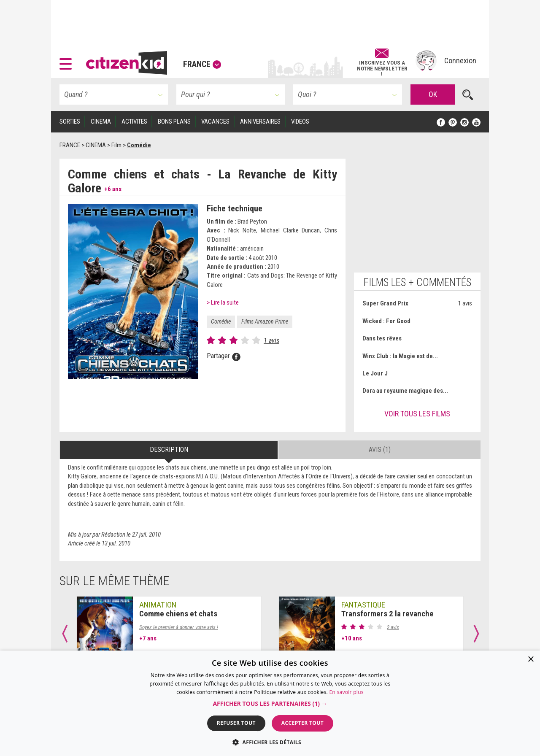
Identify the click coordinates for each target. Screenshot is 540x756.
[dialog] (270, 703)
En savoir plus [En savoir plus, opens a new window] (346, 692)
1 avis (271, 341)
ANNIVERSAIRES (260, 121)
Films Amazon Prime (265, 321)
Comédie (221, 321)
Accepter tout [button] (302, 723)
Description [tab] (169, 450)
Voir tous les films (417, 414)
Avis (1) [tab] (380, 450)
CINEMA (101, 121)
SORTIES (70, 121)
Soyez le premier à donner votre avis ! (179, 627)
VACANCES (215, 121)
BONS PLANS (174, 121)
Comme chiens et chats (178, 614)
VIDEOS (300, 121)
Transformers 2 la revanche (387, 614)
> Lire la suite (223, 302)
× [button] (531, 660)
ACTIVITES (134, 121)
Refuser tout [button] (236, 723)
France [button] (202, 64)
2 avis (393, 627)
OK (433, 94)
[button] (68, 61)
